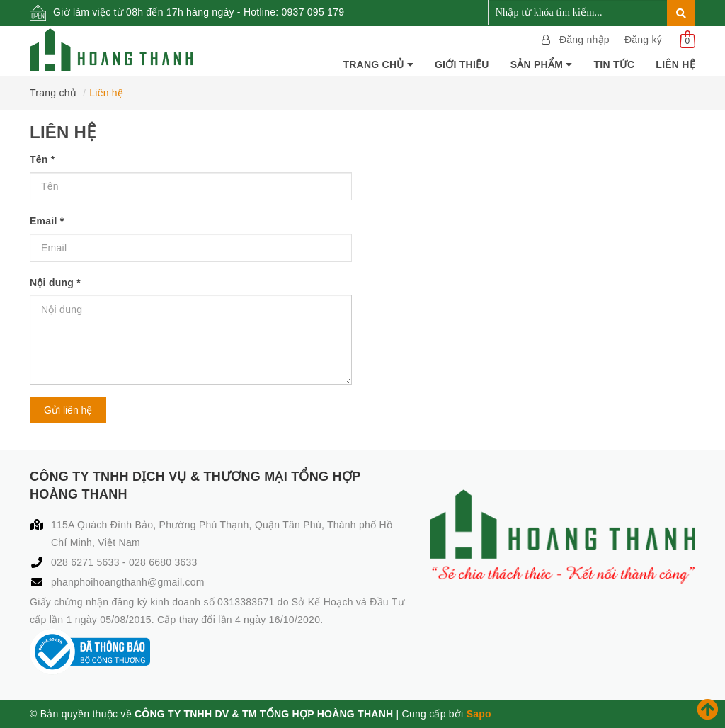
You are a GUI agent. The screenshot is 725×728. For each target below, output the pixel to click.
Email (47, 221)
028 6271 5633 (87, 562)
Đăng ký (643, 40)
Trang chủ (378, 64)
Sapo (479, 714)
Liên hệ (675, 64)
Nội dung (55, 283)
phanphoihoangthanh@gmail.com (128, 582)
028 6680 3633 (163, 562)
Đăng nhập (584, 40)
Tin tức (614, 64)
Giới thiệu (462, 64)
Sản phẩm (542, 64)
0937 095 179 (313, 12)
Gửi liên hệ (68, 410)
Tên (42, 159)
